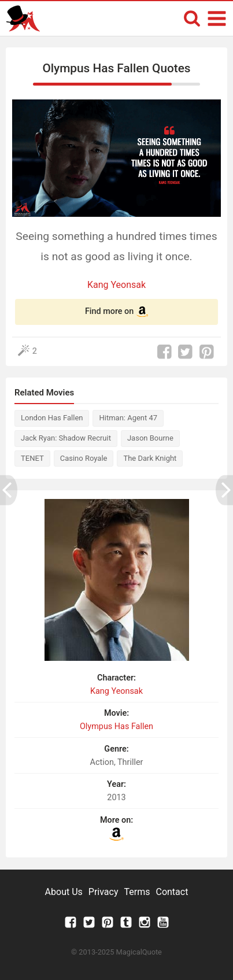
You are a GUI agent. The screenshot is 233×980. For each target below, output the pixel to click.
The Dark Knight (150, 458)
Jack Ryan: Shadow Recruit (66, 438)
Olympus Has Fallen (116, 726)
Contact (172, 892)
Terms (137, 892)
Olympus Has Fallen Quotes (116, 68)
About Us (64, 892)
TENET (32, 458)
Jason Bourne (150, 438)
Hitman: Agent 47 (128, 418)
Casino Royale (84, 458)
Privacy (103, 892)
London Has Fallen (52, 418)
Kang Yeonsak (116, 285)
